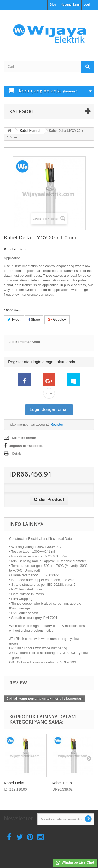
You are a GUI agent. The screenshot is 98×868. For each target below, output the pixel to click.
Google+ (57, 319)
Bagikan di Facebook (26, 446)
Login (88, 4)
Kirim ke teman (24, 438)
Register (57, 424)
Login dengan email (49, 409)
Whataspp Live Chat (75, 863)
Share (34, 319)
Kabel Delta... (16, 783)
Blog (53, 4)
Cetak (16, 454)
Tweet (14, 319)
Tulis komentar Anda (23, 342)
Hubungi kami (70, 4)
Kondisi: (11, 249)
